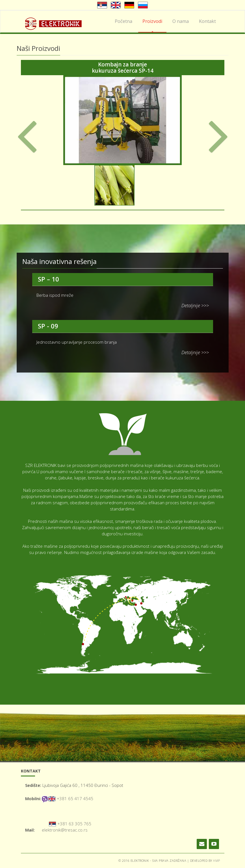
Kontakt (207, 21)
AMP (217, 861)
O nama (181, 21)
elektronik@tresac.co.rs (65, 830)
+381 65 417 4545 (75, 798)
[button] (33, 137)
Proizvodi (152, 21)
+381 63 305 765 (74, 824)
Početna (123, 21)
